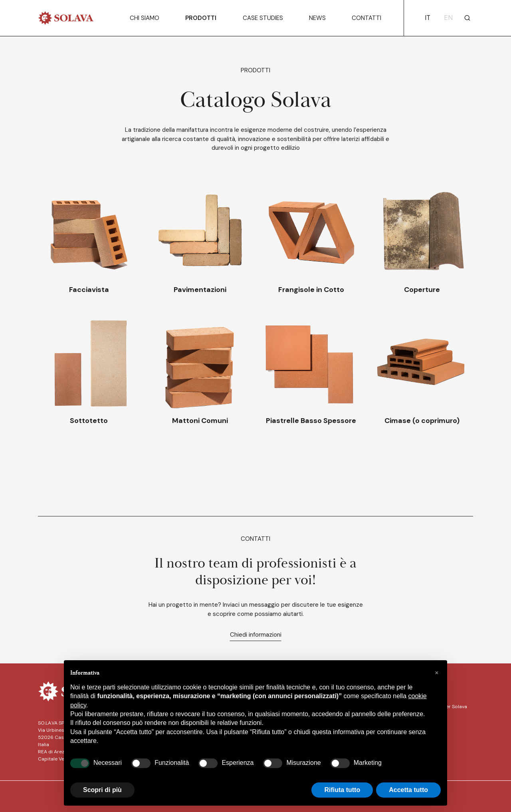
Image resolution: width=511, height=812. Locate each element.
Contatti (366, 18)
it (428, 18)
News (317, 18)
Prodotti (201, 18)
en (448, 18)
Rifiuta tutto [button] (342, 790)
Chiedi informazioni (256, 635)
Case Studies (263, 18)
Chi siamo (145, 18)
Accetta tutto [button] (408, 790)
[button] (437, 673)
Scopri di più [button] (102, 790)
